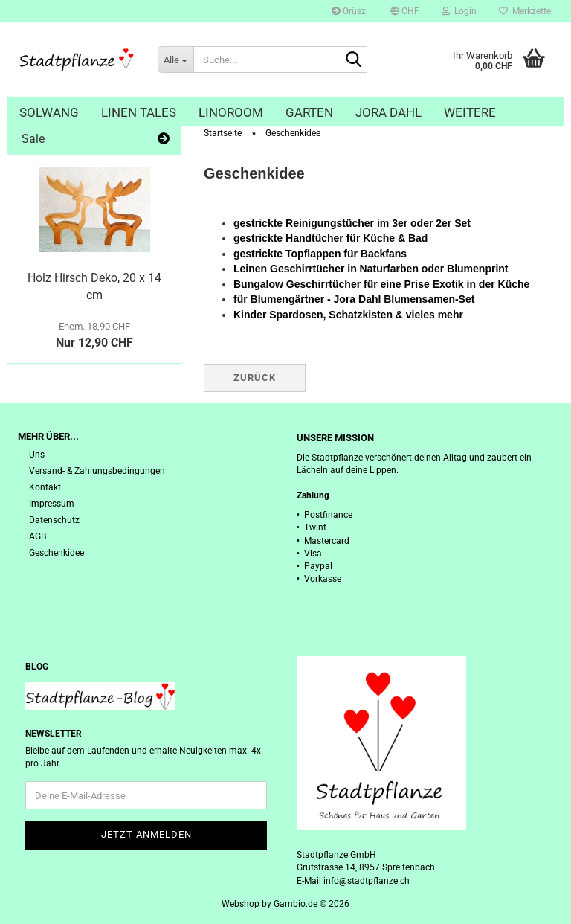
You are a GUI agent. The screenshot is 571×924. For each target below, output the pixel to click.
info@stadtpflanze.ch (367, 881)
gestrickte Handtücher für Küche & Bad (330, 238)
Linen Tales (139, 112)
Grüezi (350, 11)
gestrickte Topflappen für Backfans (320, 254)
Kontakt (45, 487)
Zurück (255, 378)
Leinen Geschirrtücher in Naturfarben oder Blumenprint (371, 269)
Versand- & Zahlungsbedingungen (97, 471)
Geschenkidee (57, 553)
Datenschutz (54, 520)
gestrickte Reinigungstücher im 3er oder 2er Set (352, 223)
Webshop (241, 904)
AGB (38, 536)
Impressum (52, 504)
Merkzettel (526, 11)
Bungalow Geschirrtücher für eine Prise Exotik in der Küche (381, 284)
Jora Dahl (388, 112)
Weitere (470, 112)
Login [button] (459, 11)
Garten (309, 112)
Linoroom (231, 112)
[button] (405, 11)
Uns (37, 455)
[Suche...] (175, 60)
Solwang (49, 112)
